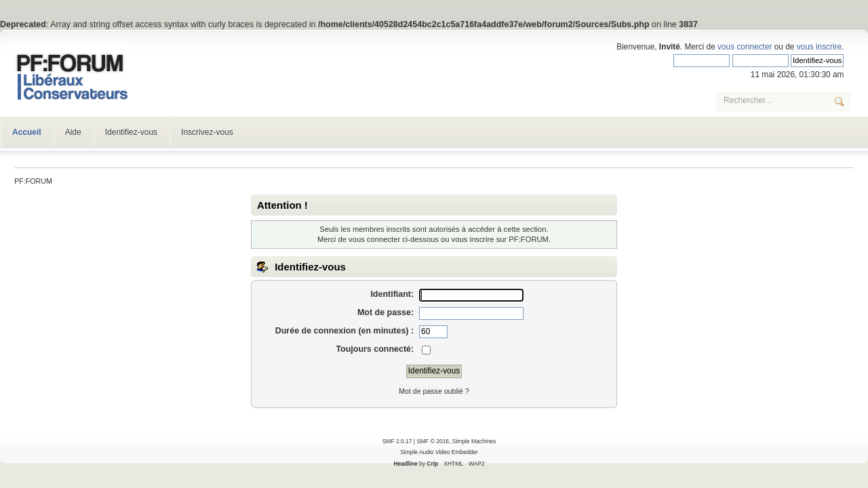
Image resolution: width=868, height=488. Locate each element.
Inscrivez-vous (207, 132)
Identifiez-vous (131, 132)
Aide (73, 132)
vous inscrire (819, 47)
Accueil (27, 132)
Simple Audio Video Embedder (439, 452)
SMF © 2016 (433, 441)
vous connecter (745, 47)
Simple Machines (474, 441)
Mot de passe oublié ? (434, 391)
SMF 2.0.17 (397, 441)
